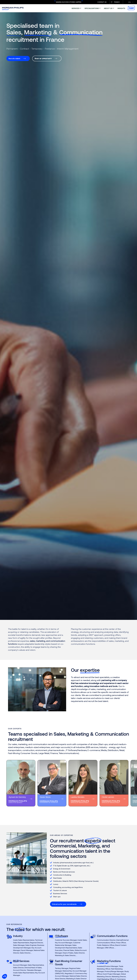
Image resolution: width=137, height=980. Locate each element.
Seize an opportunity (43, 58)
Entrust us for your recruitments (64, 904)
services (76, 8)
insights (121, 8)
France (117, 2)
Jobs (131, 8)
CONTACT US (102, 2)
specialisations (92, 8)
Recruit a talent (14, 58)
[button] (4, 976)
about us (108, 8)
